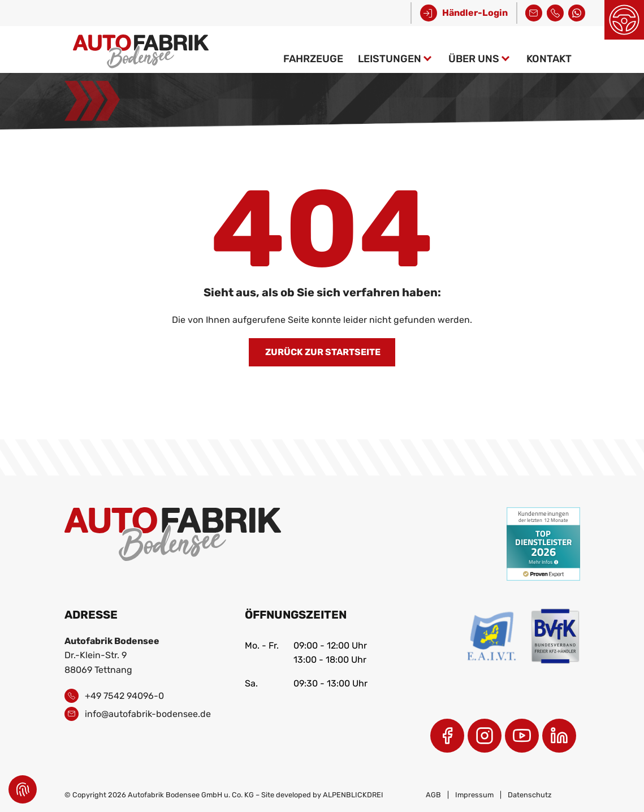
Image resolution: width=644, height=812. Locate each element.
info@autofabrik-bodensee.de (534, 12)
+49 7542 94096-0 (555, 12)
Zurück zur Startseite (322, 352)
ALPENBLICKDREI (353, 795)
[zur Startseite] (141, 49)
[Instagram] (485, 736)
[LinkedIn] (559, 736)
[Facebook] (447, 736)
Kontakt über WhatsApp (577, 12)
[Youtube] (522, 736)
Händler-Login (475, 13)
